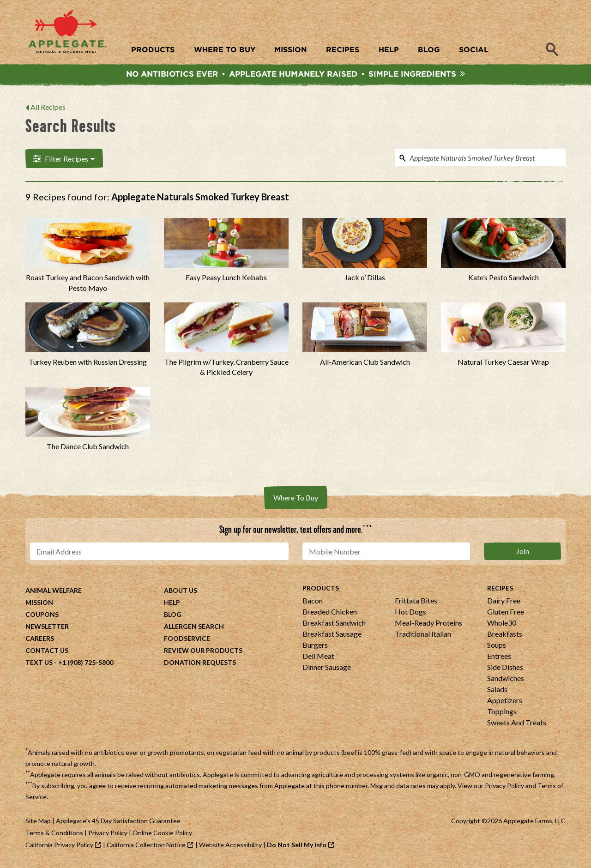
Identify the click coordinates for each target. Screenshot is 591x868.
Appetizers (505, 702)
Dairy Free (504, 603)
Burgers (315, 647)
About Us (181, 593)
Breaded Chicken (330, 614)
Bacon (313, 603)
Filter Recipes (63, 160)
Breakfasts (505, 636)
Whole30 (502, 625)
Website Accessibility (230, 847)
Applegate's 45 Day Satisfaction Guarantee (118, 823)
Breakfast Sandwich (334, 625)
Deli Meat (318, 658)
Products (321, 590)
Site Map (38, 823)
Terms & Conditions (54, 835)
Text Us (39, 665)
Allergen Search (194, 629)
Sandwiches (506, 680)
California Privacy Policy (59, 847)
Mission (39, 605)
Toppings (502, 714)
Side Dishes (505, 669)
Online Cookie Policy (162, 835)
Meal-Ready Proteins (428, 625)
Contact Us (47, 653)
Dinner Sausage (327, 669)
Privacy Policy (504, 788)
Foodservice (187, 641)
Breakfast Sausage (332, 636)
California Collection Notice (146, 847)
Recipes (500, 590)
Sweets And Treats (517, 725)
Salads (497, 691)
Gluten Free (506, 614)
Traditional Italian (423, 636)
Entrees (499, 658)
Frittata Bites (416, 603)
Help (172, 605)
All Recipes (48, 109)
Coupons (42, 617)
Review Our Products (203, 653)
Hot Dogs (410, 614)
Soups (497, 647)
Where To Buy (296, 500)
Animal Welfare (54, 593)
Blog (173, 617)
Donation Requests (200, 665)
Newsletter (47, 629)
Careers (40, 641)
